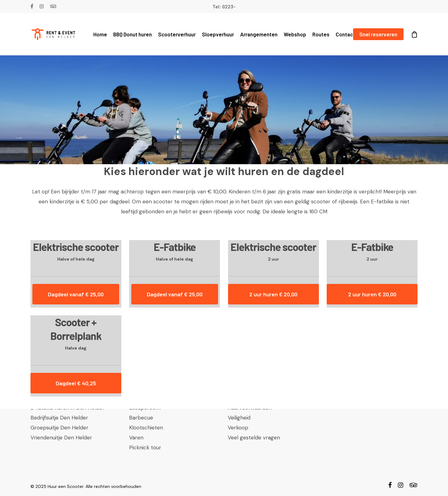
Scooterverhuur (177, 34)
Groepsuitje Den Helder (59, 428)
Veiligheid (239, 418)
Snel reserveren (378, 34)
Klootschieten (146, 428)
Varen (136, 438)
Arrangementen (259, 34)
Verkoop (238, 428)
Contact (345, 34)
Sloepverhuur (218, 34)
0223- (229, 6)
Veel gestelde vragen (254, 438)
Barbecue (141, 418)
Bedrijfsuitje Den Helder (59, 418)
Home (100, 34)
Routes (321, 34)
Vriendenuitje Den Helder (61, 438)
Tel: (217, 6)
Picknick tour (145, 447)
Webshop (295, 34)
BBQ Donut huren (133, 34)
